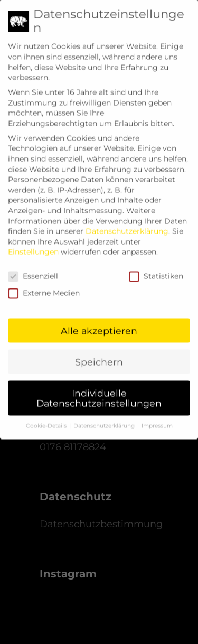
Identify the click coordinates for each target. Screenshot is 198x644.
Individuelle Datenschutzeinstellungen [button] (99, 391)
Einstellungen (33, 245)
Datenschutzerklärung (127, 224)
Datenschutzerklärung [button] (105, 419)
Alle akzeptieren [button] (99, 324)
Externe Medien (44, 286)
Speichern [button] (99, 355)
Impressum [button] (157, 419)
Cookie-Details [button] (47, 419)
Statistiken (156, 269)
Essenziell (33, 269)
